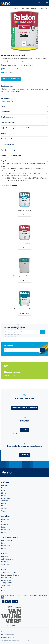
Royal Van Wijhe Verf (8, 637)
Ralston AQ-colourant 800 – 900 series (24, 276)
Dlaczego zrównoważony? (15, 372)
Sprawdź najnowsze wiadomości (25, 408)
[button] (11, 79)
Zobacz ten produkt (24, 215)
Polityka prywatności (7, 635)
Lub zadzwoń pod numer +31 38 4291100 (23, 434)
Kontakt (25, 430)
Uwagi (3, 632)
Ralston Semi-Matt (25, 243)
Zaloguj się (24, 455)
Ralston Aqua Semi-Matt (25, 210)
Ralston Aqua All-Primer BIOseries (25, 309)
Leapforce (32, 641)
